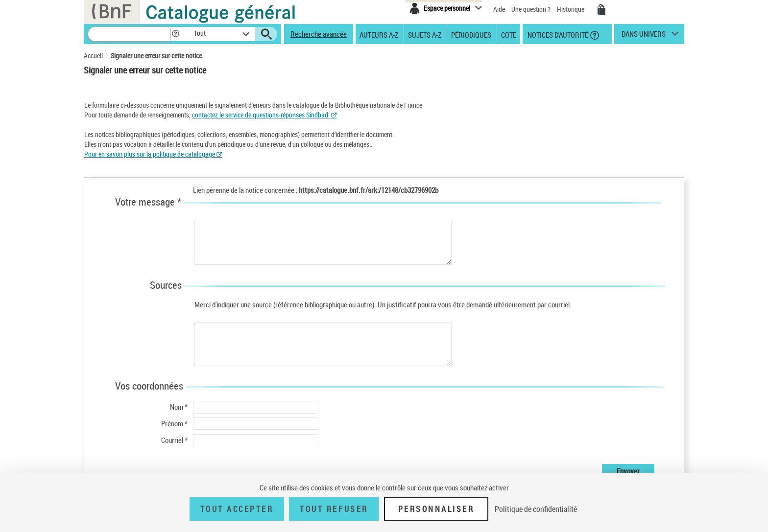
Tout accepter (237, 509)
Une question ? (531, 9)
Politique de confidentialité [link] (536, 509)
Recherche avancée (319, 34)
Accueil (93, 56)
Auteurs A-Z (379, 34)
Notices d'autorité (557, 34)
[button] (175, 34)
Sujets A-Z (425, 34)
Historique (571, 9)
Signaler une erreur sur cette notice (156, 56)
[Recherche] (129, 34)
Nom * (179, 407)
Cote (509, 34)
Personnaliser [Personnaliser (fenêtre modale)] (436, 509)
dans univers (644, 36)
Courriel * (174, 440)
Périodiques (471, 34)
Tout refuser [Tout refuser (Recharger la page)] (334, 509)
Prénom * (174, 423)
